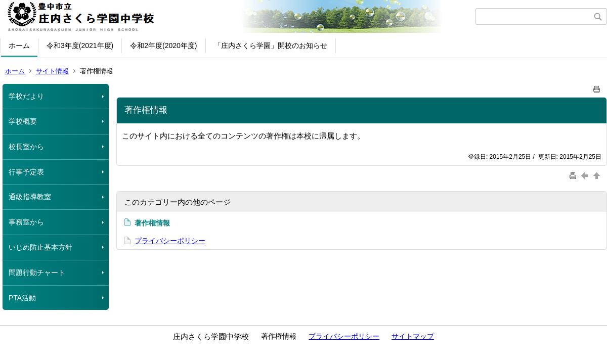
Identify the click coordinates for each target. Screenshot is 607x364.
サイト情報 (52, 71)
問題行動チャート (37, 272)
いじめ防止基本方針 (40, 247)
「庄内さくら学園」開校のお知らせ (271, 45)
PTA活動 (22, 298)
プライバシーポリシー (170, 241)
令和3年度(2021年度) (80, 45)
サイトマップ (413, 336)
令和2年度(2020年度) (163, 45)
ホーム (19, 45)
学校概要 (23, 121)
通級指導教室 (30, 197)
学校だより (26, 96)
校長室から (26, 147)
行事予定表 (26, 172)
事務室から (26, 222)
